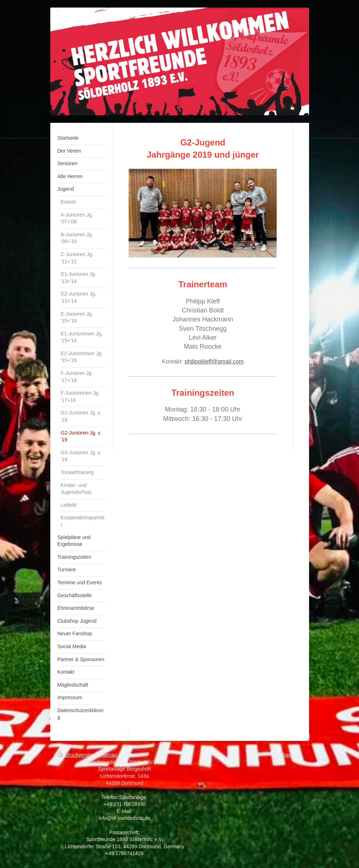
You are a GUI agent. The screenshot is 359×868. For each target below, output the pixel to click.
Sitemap (108, 755)
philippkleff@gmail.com (214, 361)
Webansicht (289, 755)
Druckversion (77, 755)
